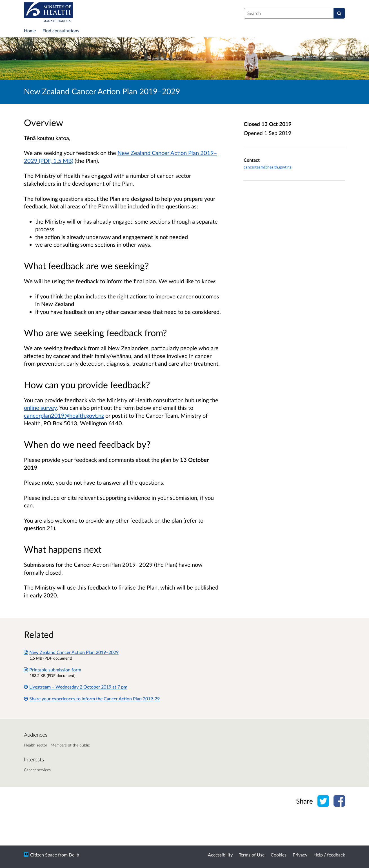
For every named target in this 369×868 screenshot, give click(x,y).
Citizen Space (44, 855)
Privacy (300, 855)
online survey (40, 408)
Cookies (279, 855)
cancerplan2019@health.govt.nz (64, 415)
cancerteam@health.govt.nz (267, 167)
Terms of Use (252, 855)
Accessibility (220, 855)
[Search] (339, 13)
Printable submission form (53, 670)
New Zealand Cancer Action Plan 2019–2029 (71, 652)
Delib (74, 855)
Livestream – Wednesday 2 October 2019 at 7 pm (76, 687)
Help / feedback (329, 855)
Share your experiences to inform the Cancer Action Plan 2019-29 (92, 699)
